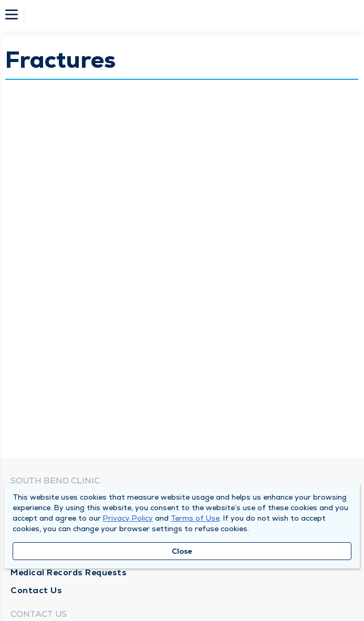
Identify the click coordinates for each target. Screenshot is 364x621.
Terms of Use (195, 518)
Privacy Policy (128, 518)
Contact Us (36, 590)
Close (182, 551)
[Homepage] (189, 16)
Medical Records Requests (69, 572)
